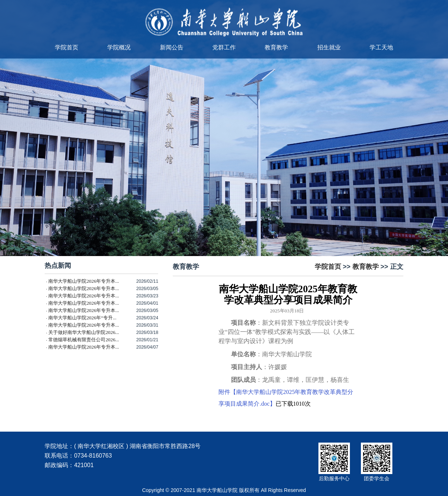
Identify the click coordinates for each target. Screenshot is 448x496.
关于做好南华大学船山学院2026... (84, 332)
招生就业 (329, 47)
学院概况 (119, 47)
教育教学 (276, 47)
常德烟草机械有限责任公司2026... (84, 340)
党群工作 (224, 47)
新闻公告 (172, 47)
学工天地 (381, 47)
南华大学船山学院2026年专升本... (84, 281)
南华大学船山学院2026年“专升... (82, 318)
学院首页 (67, 47)
